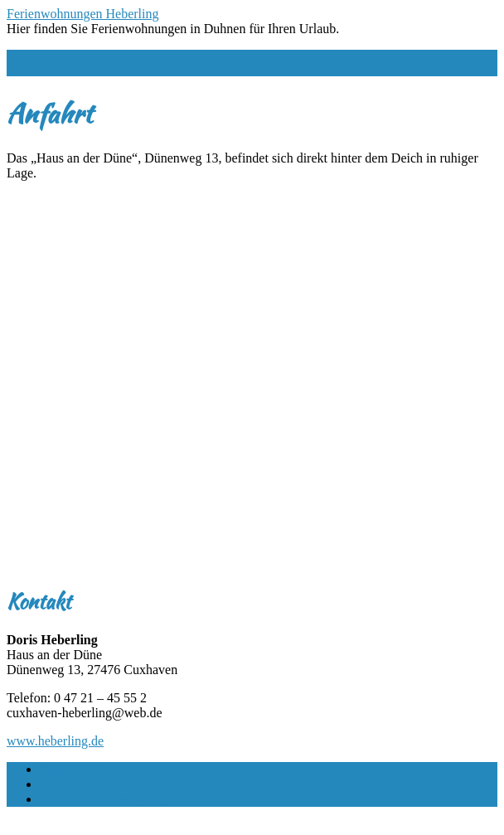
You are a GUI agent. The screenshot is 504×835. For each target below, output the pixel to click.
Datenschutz (73, 784)
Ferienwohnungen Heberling (83, 14)
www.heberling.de (55, 741)
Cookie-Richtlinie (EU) (102, 799)
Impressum (69, 769)
